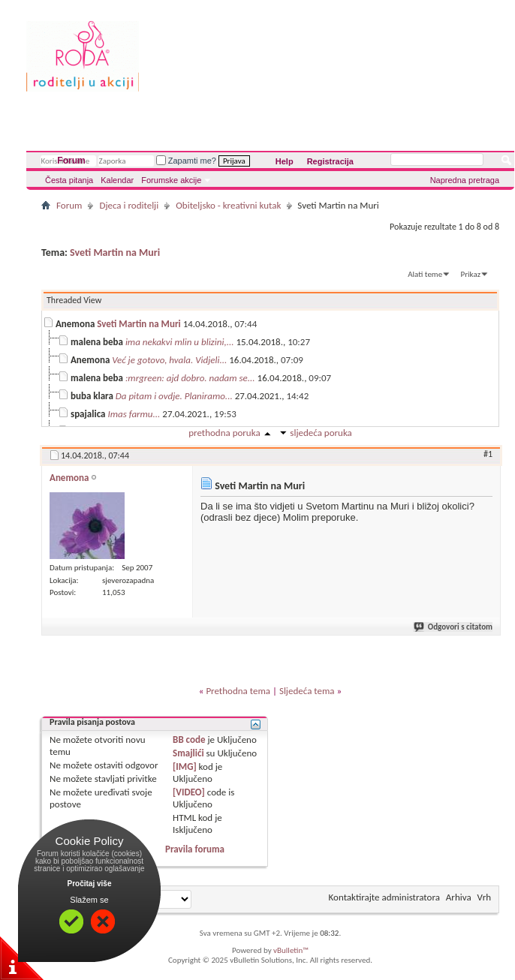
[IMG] (185, 767)
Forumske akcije (171, 180)
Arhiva (459, 897)
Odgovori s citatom (454, 627)
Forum (71, 161)
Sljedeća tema (307, 691)
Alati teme (425, 274)
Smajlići (188, 753)
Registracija (330, 161)
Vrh (484, 897)
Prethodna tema (238, 691)
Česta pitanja (69, 180)
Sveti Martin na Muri (115, 253)
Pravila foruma (195, 849)
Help (285, 161)
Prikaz (471, 274)
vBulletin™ (291, 950)
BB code (189, 740)
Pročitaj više (90, 884)
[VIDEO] (189, 792)
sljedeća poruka (321, 433)
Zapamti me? (186, 161)
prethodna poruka (224, 433)
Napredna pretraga (465, 180)
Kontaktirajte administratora (384, 897)
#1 (488, 454)
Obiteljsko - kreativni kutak (228, 205)
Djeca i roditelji (129, 205)
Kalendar (117, 180)
